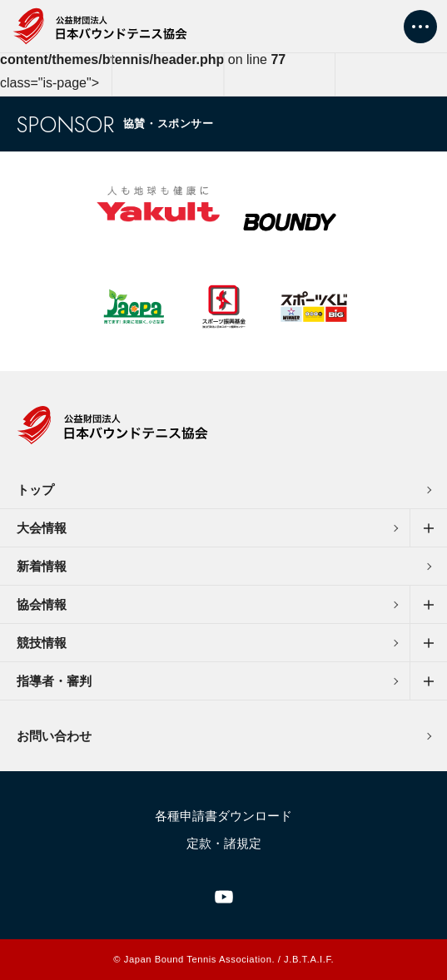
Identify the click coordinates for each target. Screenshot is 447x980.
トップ (35, 490)
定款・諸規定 (224, 843)
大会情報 (42, 528)
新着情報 (42, 566)
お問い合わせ (54, 736)
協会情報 (42, 604)
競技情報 (42, 643)
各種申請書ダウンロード (223, 816)
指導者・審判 (54, 681)
